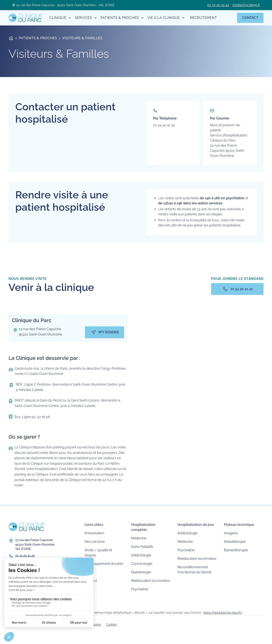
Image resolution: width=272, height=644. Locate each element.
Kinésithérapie (235, 542)
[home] (25, 18)
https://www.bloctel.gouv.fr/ (223, 613)
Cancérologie (142, 564)
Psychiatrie (140, 589)
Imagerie (231, 533)
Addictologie (141, 555)
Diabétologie (141, 572)
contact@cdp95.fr (246, 5)
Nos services (95, 542)
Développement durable (104, 564)
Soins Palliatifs (142, 547)
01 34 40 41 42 (218, 5)
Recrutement (203, 18)
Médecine (139, 538)
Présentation (94, 533)
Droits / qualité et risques (98, 553)
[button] (60, 18)
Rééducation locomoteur (151, 581)
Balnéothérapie (236, 550)
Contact (250, 18)
